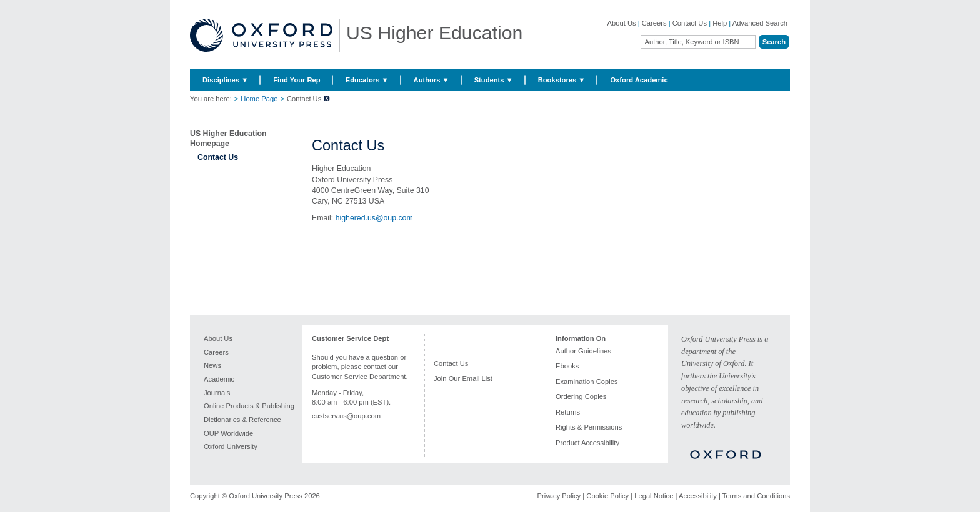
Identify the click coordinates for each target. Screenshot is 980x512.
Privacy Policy (559, 496)
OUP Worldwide (228, 433)
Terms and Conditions (756, 496)
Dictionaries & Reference (242, 420)
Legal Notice (654, 496)
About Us (622, 23)
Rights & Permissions (589, 427)
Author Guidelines (583, 351)
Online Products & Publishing (249, 406)
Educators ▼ (367, 80)
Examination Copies (587, 382)
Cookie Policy (607, 496)
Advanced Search (760, 23)
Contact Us (690, 23)
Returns (568, 412)
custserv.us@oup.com (346, 416)
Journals (217, 393)
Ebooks (567, 366)
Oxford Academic (639, 80)
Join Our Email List (463, 378)
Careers (654, 23)
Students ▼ (494, 80)
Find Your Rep (297, 80)
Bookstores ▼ (562, 80)
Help (720, 23)
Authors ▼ (432, 80)
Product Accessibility (587, 443)
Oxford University (231, 446)
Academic (219, 379)
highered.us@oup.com (374, 218)
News (212, 365)
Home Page (259, 99)
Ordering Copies (581, 396)
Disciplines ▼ (225, 80)
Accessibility (698, 496)
